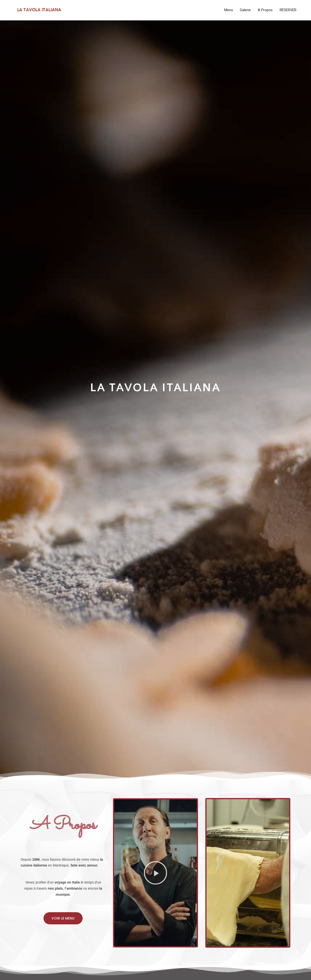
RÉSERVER (288, 10)
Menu (229, 10)
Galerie (245, 10)
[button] (63, 918)
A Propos (265, 10)
